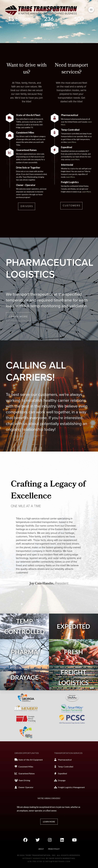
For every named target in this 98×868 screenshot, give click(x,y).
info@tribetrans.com (58, 861)
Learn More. (72, 142)
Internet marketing (34, 858)
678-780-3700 (35, 861)
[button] (91, 10)
